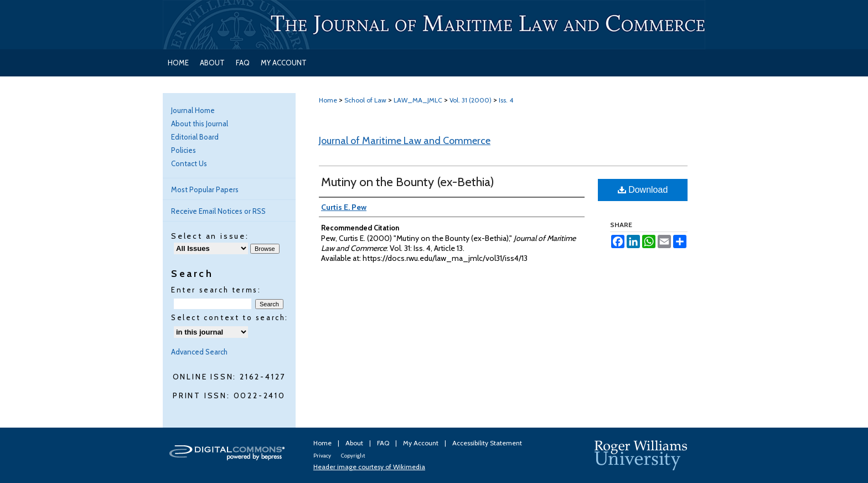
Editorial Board (195, 137)
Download (643, 190)
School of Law (365, 100)
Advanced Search (199, 352)
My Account (422, 443)
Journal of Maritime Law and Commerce (405, 141)
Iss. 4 (506, 100)
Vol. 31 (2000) (471, 100)
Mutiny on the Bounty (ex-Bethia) (408, 182)
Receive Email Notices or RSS (218, 211)
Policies (184, 150)
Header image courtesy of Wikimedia (369, 467)
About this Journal (200, 124)
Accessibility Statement (487, 443)
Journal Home (193, 110)
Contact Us (189, 163)
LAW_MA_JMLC (418, 100)
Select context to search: (230, 317)
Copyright (353, 456)
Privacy (323, 456)
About (355, 443)
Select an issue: (210, 236)
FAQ (384, 443)
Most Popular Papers (205, 189)
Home (328, 100)
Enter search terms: (216, 290)
